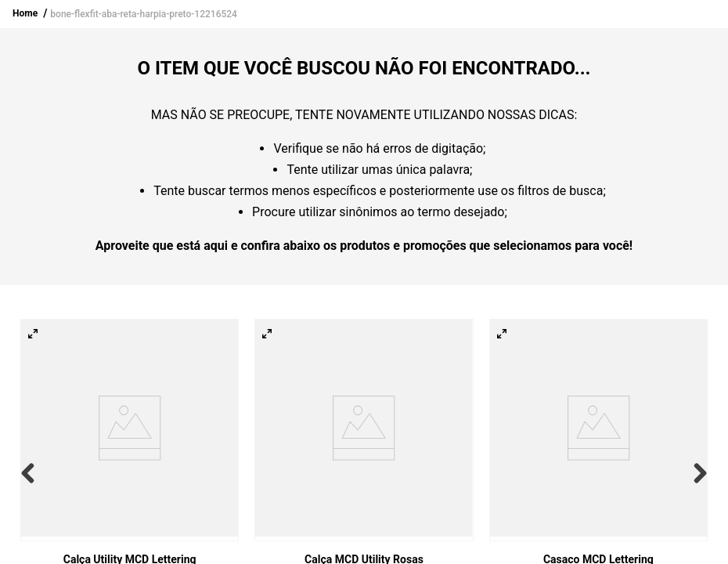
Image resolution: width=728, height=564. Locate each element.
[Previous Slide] (31, 473)
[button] (33, 334)
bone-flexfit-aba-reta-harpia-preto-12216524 (144, 14)
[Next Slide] (697, 473)
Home (25, 13)
